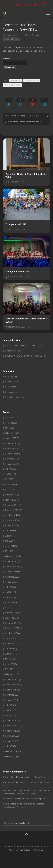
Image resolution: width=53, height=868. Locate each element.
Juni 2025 (9, 474)
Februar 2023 (11, 613)
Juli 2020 (9, 746)
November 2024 (12, 510)
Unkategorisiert (12, 392)
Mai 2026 (9, 418)
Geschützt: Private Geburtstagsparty (29, 799)
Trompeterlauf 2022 (16, 224)
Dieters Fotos (16, 81)
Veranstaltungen (12, 39)
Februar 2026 (11, 433)
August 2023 (11, 582)
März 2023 (10, 608)
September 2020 (12, 736)
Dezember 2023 (12, 561)
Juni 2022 (9, 654)
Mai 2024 (9, 541)
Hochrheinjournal (32, 81)
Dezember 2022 (12, 623)
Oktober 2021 (11, 690)
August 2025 (11, 464)
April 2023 (10, 602)
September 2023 (12, 577)
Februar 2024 (11, 556)
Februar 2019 (11, 756)
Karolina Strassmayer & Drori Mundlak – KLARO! (26, 320)
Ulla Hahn (9, 777)
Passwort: (15, 61)
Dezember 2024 (12, 505)
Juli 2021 (9, 705)
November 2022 (12, 628)
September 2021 (12, 695)
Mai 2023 (9, 597)
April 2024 (10, 546)
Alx (43, 850)
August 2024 (11, 526)
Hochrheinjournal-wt (13, 85)
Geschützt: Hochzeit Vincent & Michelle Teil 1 (26, 176)
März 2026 (10, 428)
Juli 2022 (9, 649)
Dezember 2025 (12, 443)
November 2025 (12, 449)
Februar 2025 (11, 495)
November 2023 (12, 567)
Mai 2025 (9, 479)
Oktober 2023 (11, 572)
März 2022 (10, 669)
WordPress (25, 850)
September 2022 (12, 638)
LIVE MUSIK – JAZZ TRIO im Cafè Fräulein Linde (25, 356)
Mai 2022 (9, 659)
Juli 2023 (9, 587)
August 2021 (11, 700)
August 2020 (11, 741)
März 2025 (10, 490)
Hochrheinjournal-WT (27, 5)
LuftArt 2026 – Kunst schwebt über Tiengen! (24, 346)
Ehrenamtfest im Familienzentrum (31, 777)
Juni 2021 (9, 710)
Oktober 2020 (11, 731)
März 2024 (10, 551)
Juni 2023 (9, 592)
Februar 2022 (11, 674)
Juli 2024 (9, 531)
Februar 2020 (11, 751)
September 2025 (12, 459)
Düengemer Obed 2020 (17, 272)
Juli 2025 (9, 469)
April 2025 (10, 485)
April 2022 (10, 664)
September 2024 (12, 520)
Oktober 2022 (11, 633)
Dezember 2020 (12, 721)
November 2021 (12, 685)
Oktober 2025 (11, 454)
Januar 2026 (11, 438)
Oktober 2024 (11, 515)
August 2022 (11, 644)
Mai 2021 (9, 715)
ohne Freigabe (11, 387)
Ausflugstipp (11, 382)
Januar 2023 (11, 618)
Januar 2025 (11, 500)
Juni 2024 (9, 536)
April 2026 (10, 423)
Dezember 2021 (12, 680)
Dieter (37, 35)
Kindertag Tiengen (13, 351)
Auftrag (8, 377)
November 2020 (12, 726)
